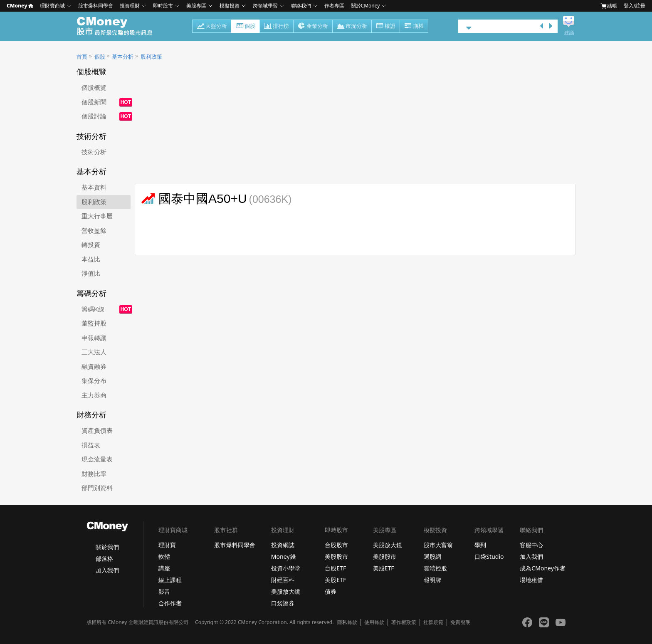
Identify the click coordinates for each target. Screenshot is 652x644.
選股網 (432, 556)
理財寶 (167, 545)
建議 (569, 33)
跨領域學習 (265, 6)
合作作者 (170, 603)
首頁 (82, 57)
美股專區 (196, 6)
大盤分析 (212, 27)
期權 (414, 27)
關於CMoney (366, 6)
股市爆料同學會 (96, 6)
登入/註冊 (635, 6)
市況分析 (352, 27)
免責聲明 (460, 622)
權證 (386, 27)
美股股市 (336, 556)
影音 (164, 591)
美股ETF (335, 580)
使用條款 (374, 622)
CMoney (20, 6)
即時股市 (163, 6)
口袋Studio (489, 556)
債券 (331, 591)
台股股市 (336, 545)
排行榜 (277, 27)
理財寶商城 (52, 6)
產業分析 (313, 27)
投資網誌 (283, 545)
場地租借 (531, 580)
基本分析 (123, 57)
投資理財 (130, 6)
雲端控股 (435, 568)
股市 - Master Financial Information (119, 26)
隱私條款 (347, 622)
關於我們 (107, 547)
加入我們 (107, 570)
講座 (164, 568)
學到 (480, 545)
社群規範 (433, 622)
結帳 (609, 6)
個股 (246, 27)
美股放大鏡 (286, 591)
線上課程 (170, 580)
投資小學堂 (286, 568)
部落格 (104, 559)
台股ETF (335, 568)
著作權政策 (404, 622)
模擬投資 (230, 6)
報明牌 (432, 580)
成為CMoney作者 (543, 568)
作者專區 (334, 6)
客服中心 (531, 545)
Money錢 (283, 556)
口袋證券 (283, 603)
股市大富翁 (438, 545)
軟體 (164, 556)
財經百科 (283, 580)
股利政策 (151, 57)
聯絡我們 (301, 6)
